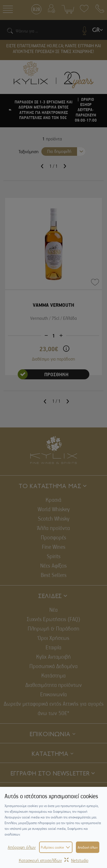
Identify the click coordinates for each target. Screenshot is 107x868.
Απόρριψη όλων (22, 847)
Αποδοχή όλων (88, 847)
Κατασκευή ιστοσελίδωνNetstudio (54, 860)
